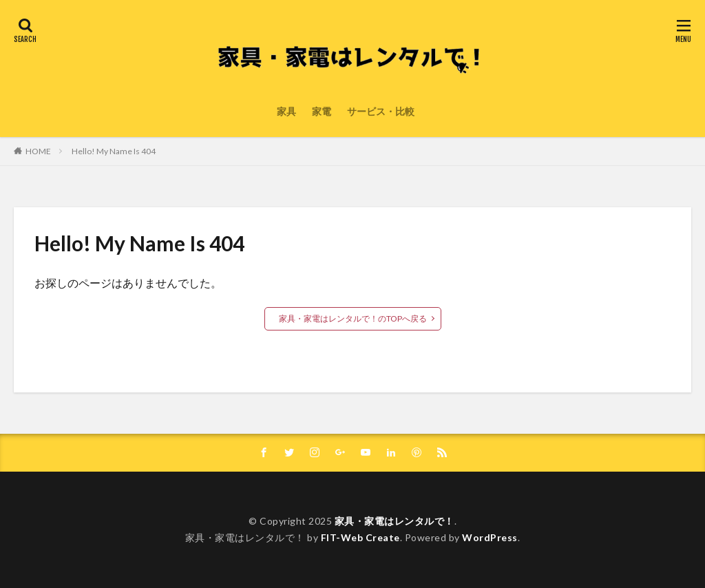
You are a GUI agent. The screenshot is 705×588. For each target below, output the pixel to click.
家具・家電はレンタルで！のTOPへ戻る (353, 318)
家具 (286, 111)
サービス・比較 (381, 111)
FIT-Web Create (360, 537)
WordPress (490, 537)
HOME (38, 151)
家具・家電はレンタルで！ (394, 521)
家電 (322, 111)
